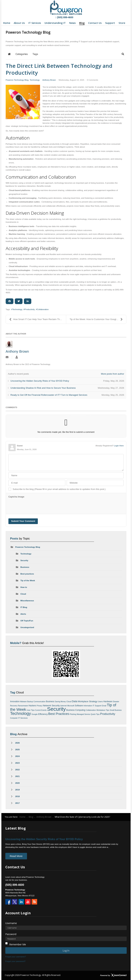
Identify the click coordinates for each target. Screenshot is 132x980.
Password (11, 934)
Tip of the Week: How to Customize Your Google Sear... (97, 319)
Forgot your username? (16, 957)
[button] (123, 54)
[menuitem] (7, 23)
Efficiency (43, 714)
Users (100, 701)
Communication (39, 702)
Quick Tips (95, 714)
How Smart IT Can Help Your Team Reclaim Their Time (38, 319)
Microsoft (71, 706)
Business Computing (76, 710)
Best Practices (59, 714)
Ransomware (23, 706)
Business (25, 567)
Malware (23, 702)
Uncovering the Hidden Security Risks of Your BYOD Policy (44, 839)
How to (24, 587)
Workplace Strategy (88, 701)
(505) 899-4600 (64, 17)
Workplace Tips (103, 710)
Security (24, 560)
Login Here (119, 446)
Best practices (27, 574)
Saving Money (60, 702)
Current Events (41, 710)
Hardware (108, 701)
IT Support (97, 706)
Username (11, 923)
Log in (66, 950)
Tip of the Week (28, 581)
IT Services (23, 718)
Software (79, 706)
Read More (16, 856)
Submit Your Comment (23, 521)
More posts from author (113, 374)
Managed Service (84, 714)
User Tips (30, 710)
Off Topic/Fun (27, 621)
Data (75, 701)
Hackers (32, 706)
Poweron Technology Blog (17, 80)
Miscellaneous (27, 601)
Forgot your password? (15, 961)
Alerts (23, 614)
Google (34, 714)
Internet (64, 706)
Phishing (73, 714)
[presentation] (35, 506)
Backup (30, 702)
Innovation (15, 701)
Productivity (30, 309)
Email (104, 706)
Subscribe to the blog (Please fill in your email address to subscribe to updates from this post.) (59, 489)
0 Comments (92, 80)
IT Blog (24, 607)
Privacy (39, 706)
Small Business (116, 710)
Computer (14, 718)
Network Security (51, 706)
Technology (35, 80)
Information (88, 706)
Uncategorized (27, 627)
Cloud (23, 594)
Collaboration (43, 309)
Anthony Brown (49, 80)
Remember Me (18, 944)
